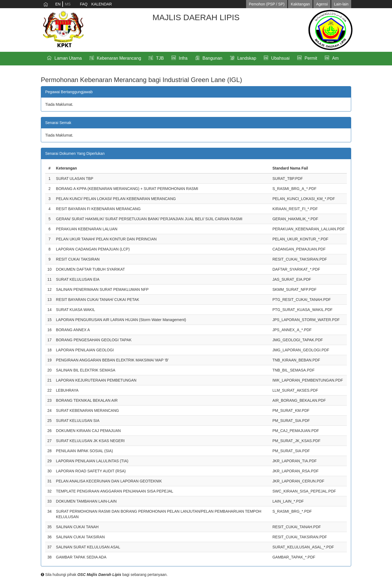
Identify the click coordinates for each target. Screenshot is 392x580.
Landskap (247, 58)
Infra (183, 58)
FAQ (84, 4)
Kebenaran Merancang (119, 58)
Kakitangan (300, 4)
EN (58, 4)
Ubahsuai (280, 58)
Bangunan (212, 58)
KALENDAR (101, 4)
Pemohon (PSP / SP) (267, 4)
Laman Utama (68, 58)
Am (335, 58)
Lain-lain (341, 4)
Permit (311, 58)
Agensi (322, 4)
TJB (160, 58)
